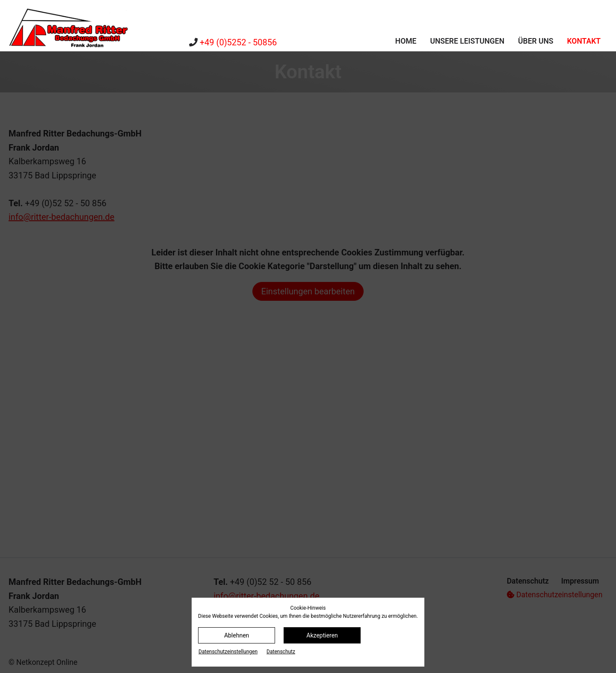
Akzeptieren (322, 635)
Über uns (536, 41)
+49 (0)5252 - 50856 (238, 42)
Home (406, 41)
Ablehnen (237, 635)
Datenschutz (281, 652)
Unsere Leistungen (467, 41)
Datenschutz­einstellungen (228, 652)
